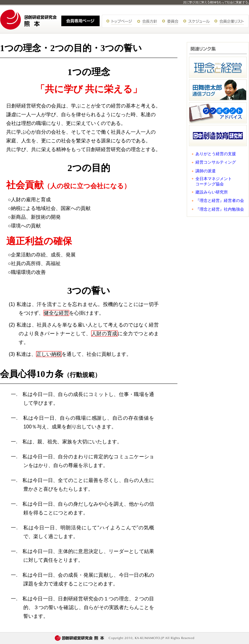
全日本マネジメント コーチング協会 (214, 181)
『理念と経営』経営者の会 (220, 200)
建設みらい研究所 (212, 192)
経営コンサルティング (216, 162)
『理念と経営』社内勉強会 (220, 209)
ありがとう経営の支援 (216, 154)
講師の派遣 (206, 171)
